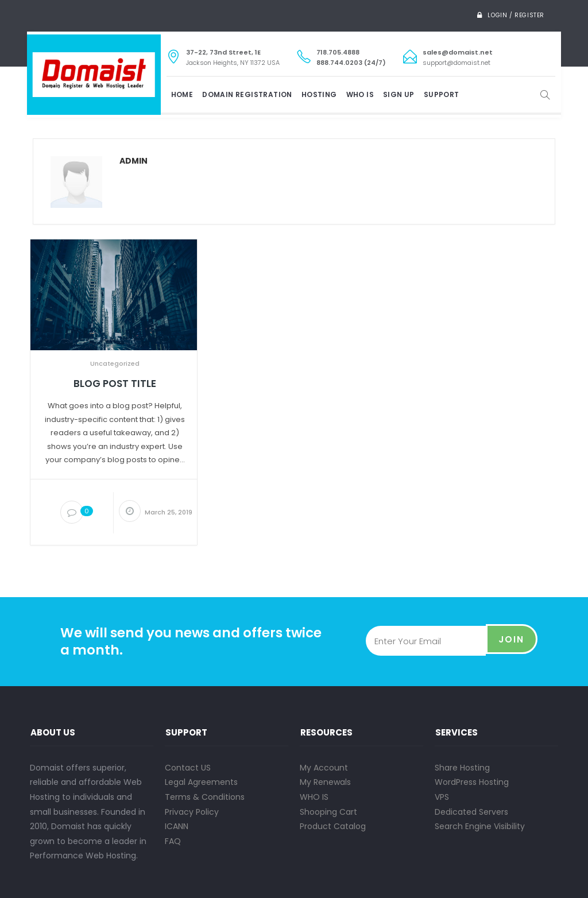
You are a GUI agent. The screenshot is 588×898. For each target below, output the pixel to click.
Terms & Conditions (205, 797)
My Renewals (325, 782)
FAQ (173, 841)
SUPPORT (442, 94)
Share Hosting (462, 768)
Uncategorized (115, 363)
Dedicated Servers (471, 812)
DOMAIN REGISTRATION (247, 94)
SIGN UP (399, 94)
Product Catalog (333, 826)
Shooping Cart (328, 812)
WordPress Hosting (472, 782)
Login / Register (516, 15)
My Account (324, 768)
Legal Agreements (201, 782)
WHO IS (360, 94)
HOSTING (319, 94)
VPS (442, 797)
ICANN (177, 826)
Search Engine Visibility (480, 826)
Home (182, 94)
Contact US (188, 768)
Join (511, 641)
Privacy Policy (192, 812)
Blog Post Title (115, 384)
